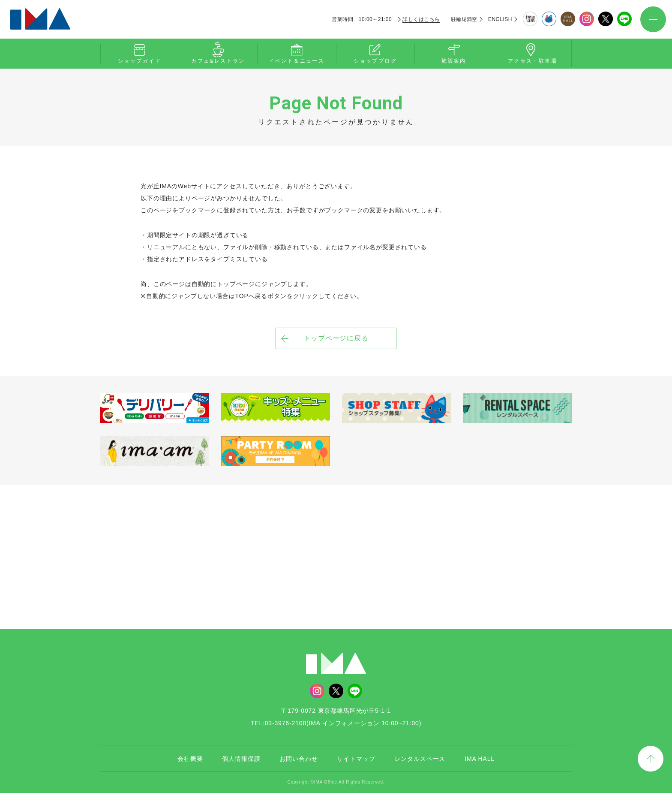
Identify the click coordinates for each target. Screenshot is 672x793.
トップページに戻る (336, 338)
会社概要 (190, 759)
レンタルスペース (420, 759)
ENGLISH (500, 19)
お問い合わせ (298, 759)
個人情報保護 (241, 759)
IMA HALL (480, 759)
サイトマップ (356, 759)
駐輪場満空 (464, 19)
